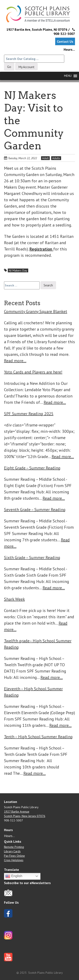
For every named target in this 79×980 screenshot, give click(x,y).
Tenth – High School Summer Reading (38, 737)
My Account (26, 67)
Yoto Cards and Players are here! (33, 372)
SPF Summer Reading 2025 (29, 414)
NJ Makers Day (18, 270)
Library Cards (12, 851)
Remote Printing (14, 847)
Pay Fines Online (14, 856)
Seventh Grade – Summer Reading (35, 510)
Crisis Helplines (14, 860)
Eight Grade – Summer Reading (32, 468)
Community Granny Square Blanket (36, 311)
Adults (56, 158)
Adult (45, 158)
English (14, 876)
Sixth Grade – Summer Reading (32, 558)
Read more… (15, 361)
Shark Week (14, 599)
